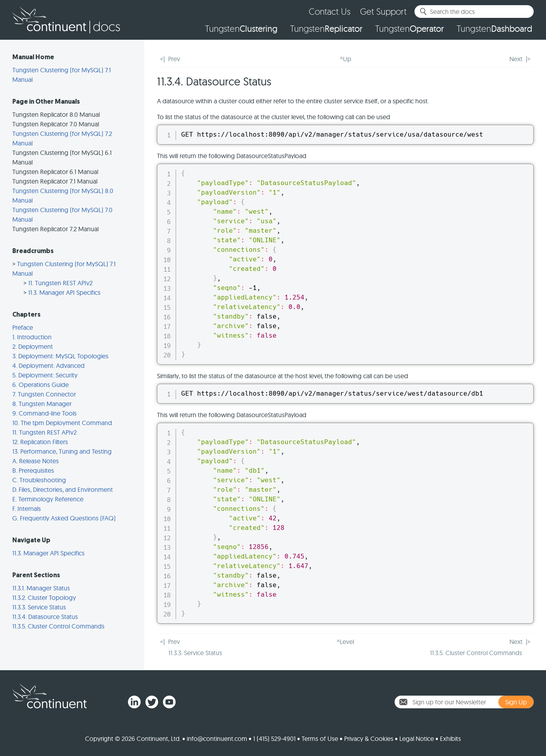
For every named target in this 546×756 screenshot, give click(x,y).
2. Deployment (33, 346)
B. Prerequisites (33, 470)
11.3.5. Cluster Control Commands (58, 626)
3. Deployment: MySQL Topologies (60, 356)
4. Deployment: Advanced (48, 365)
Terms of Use (320, 739)
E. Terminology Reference (48, 499)
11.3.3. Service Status (39, 607)
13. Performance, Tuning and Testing (62, 451)
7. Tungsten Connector (44, 394)
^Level (345, 642)
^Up (346, 59)
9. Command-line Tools (45, 413)
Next (516, 59)
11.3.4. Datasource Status (45, 617)
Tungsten (241, 29)
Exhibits (450, 739)
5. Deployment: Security (45, 375)
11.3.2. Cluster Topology (44, 597)
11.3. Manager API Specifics (64, 292)
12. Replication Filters (40, 442)
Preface (23, 327)
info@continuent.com (217, 739)
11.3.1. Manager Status (41, 588)
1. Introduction (32, 337)
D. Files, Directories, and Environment (63, 489)
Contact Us (330, 11)
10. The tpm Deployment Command (62, 423)
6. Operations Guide (41, 385)
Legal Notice (417, 739)
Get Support (383, 11)
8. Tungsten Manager (42, 404)
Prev (174, 59)
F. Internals (27, 509)
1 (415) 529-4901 (274, 739)
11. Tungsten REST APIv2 (60, 283)
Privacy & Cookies (369, 739)
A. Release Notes (36, 461)
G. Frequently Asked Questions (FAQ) (64, 518)
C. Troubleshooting (39, 480)
